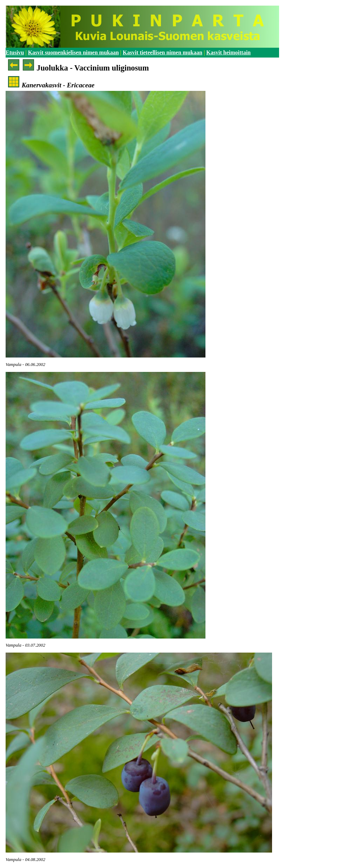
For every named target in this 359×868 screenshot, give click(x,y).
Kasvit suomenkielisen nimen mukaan (73, 52)
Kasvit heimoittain (228, 52)
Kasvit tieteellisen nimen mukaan (162, 52)
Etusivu (15, 52)
